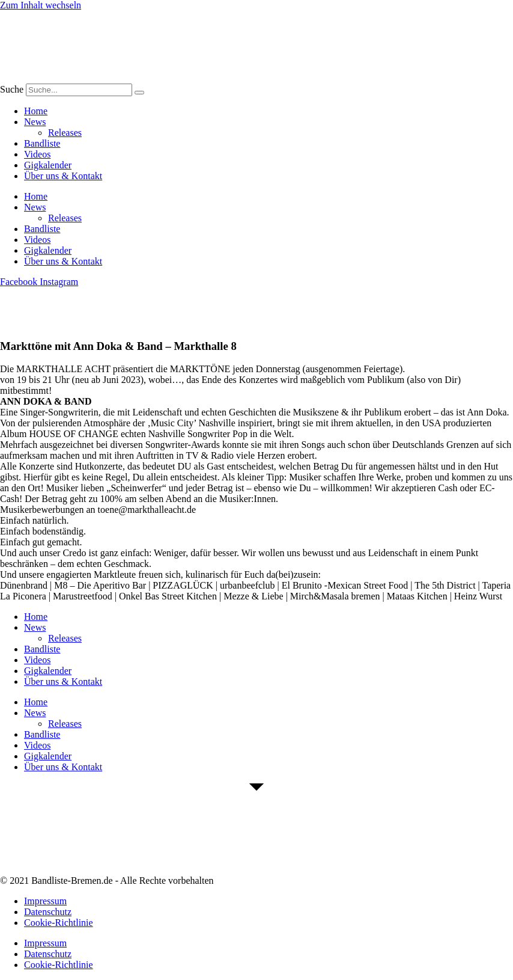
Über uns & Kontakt (63, 176)
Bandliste (42, 143)
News (35, 122)
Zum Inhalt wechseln (41, 5)
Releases (65, 133)
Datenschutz (48, 912)
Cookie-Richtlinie (59, 923)
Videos (37, 154)
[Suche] (139, 93)
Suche (12, 89)
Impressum (45, 901)
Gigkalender (48, 165)
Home (36, 111)
